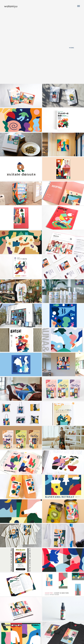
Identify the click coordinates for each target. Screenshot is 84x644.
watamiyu (11, 6)
